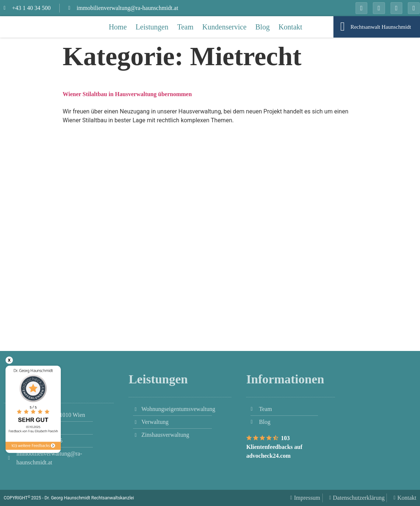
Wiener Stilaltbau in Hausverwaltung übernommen (127, 94)
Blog (262, 27)
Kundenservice (224, 27)
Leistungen (152, 27)
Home (118, 27)
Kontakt (290, 27)
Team (185, 27)
